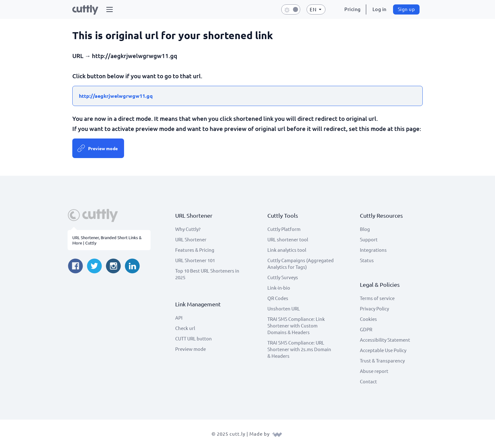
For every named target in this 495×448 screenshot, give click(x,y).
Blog (365, 229)
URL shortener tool (288, 239)
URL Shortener (191, 239)
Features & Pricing (195, 250)
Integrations (373, 250)
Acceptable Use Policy (383, 350)
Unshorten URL (284, 308)
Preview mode (103, 148)
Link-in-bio (279, 288)
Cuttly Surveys (283, 277)
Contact (368, 381)
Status (367, 260)
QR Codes (278, 298)
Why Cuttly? (188, 229)
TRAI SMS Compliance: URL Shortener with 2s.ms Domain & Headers (299, 349)
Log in (380, 9)
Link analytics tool (287, 250)
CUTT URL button (194, 338)
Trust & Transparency (382, 360)
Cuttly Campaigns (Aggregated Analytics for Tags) (301, 263)
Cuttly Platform (284, 229)
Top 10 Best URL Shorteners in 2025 (207, 274)
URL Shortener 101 (195, 260)
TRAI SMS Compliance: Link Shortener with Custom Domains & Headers (296, 325)
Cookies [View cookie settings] (368, 319)
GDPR (366, 329)
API (179, 318)
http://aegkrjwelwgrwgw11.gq (116, 96)
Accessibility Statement (385, 340)
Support (369, 239)
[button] (110, 9)
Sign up (406, 9)
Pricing (353, 9)
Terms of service (377, 298)
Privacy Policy (374, 308)
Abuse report (374, 371)
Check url (185, 328)
